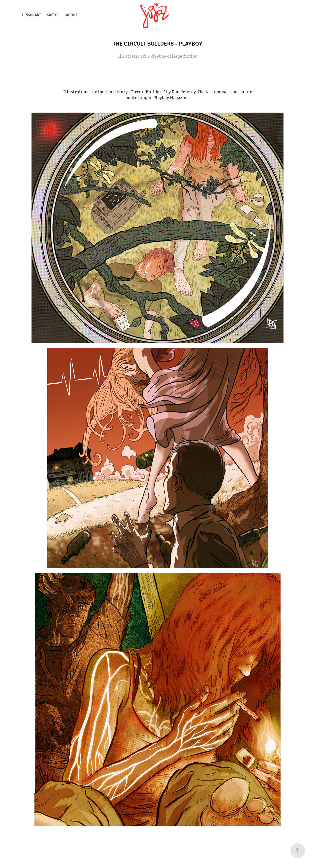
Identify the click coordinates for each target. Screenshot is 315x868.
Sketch (53, 15)
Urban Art (32, 15)
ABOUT (72, 15)
